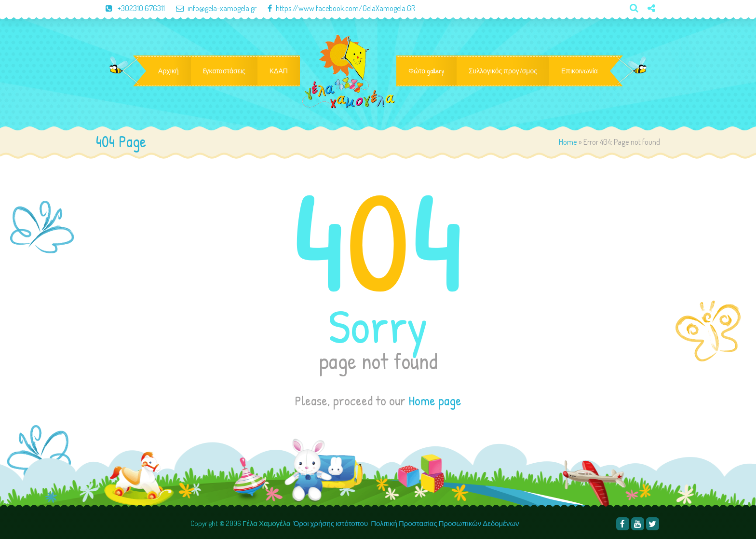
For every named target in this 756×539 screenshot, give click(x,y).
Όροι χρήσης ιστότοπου (331, 523)
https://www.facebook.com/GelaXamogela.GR (337, 8)
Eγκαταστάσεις (224, 71)
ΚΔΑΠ (279, 71)
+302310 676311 (131, 8)
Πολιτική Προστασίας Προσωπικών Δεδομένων (445, 523)
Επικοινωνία (580, 71)
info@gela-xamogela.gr (211, 8)
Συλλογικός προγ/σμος (503, 71)
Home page (435, 401)
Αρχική (169, 71)
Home (568, 142)
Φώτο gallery (426, 71)
